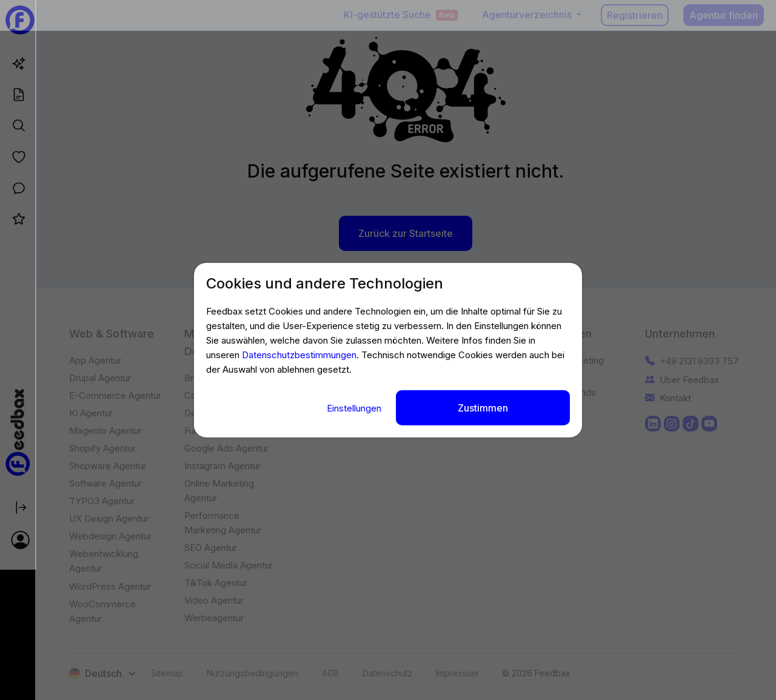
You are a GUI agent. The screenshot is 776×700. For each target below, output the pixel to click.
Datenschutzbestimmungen (299, 355)
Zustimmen (483, 407)
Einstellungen (355, 408)
